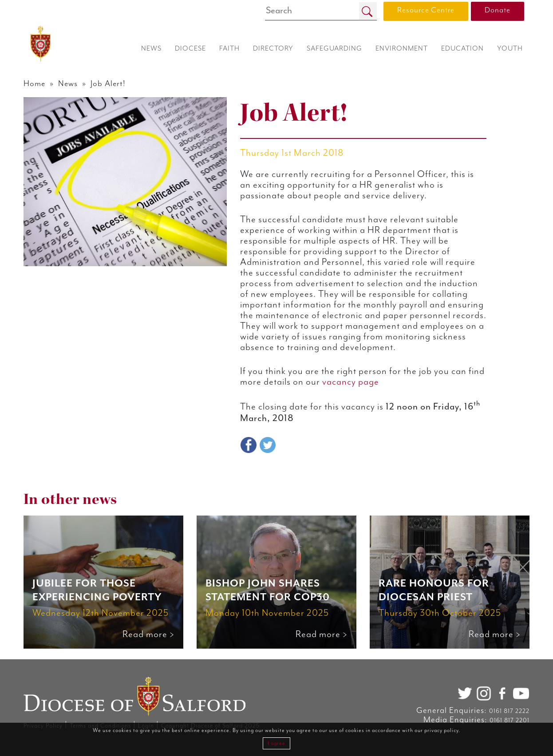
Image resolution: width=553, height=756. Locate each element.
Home (34, 84)
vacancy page (351, 382)
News (68, 84)
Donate (498, 10)
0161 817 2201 (510, 721)
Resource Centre (426, 10)
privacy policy (441, 730)
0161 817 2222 (509, 711)
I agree (276, 743)
